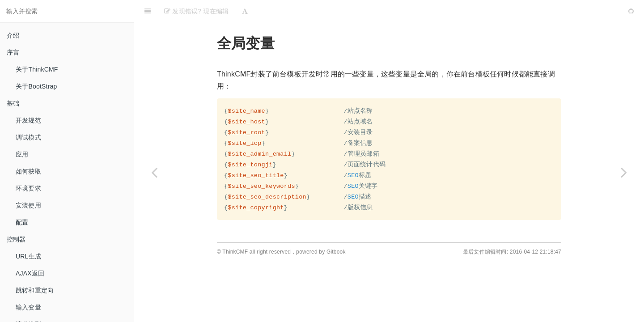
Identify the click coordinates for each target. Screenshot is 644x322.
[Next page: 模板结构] (624, 172)
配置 (22, 222)
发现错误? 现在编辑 (196, 11)
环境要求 (28, 188)
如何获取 (28, 171)
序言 (13, 52)
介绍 (13, 35)
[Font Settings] (245, 11)
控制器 (16, 239)
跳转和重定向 (35, 290)
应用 (22, 154)
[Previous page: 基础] (154, 172)
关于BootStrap (36, 86)
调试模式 (28, 137)
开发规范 (28, 120)
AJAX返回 (30, 273)
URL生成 (28, 256)
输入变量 (28, 307)
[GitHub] (631, 11)
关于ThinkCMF (37, 69)
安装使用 (28, 205)
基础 (13, 103)
